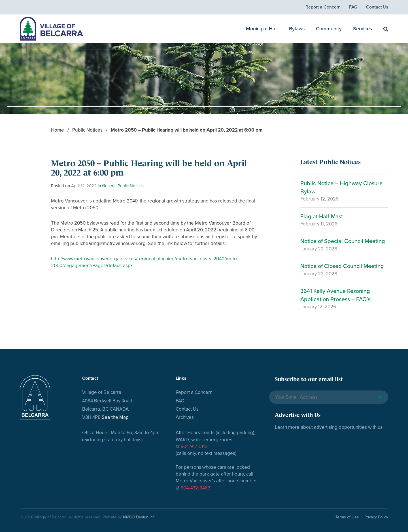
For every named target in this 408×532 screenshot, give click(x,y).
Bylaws (297, 29)
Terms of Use (347, 517)
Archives (185, 417)
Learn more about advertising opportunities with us (329, 427)
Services (363, 29)
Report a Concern (323, 7)
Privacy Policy (376, 517)
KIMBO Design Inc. (139, 517)
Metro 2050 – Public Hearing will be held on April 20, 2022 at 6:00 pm (187, 130)
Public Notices (87, 130)
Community (329, 29)
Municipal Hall (262, 29)
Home (58, 130)
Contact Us (377, 7)
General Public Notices (123, 186)
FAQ (353, 7)
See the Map (115, 417)
